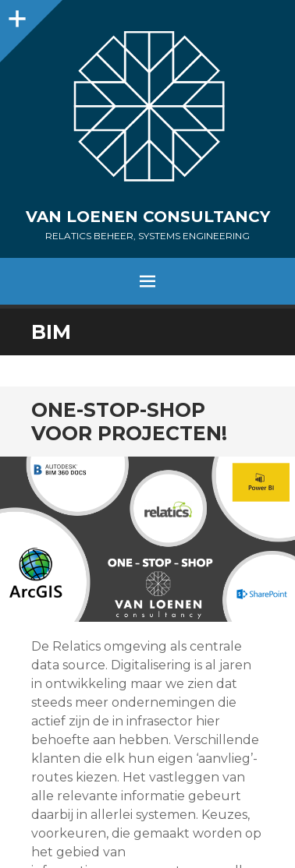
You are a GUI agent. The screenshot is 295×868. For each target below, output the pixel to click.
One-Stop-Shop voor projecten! (129, 422)
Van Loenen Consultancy (148, 217)
